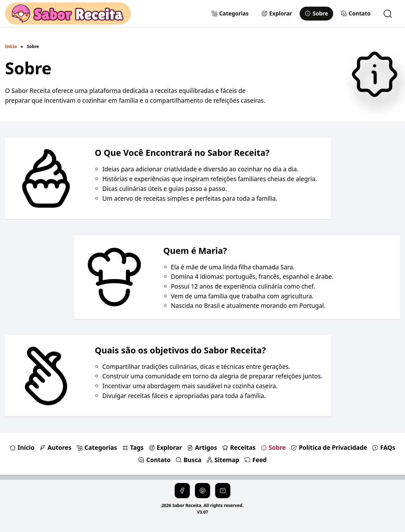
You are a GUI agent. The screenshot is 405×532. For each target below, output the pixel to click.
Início (11, 46)
